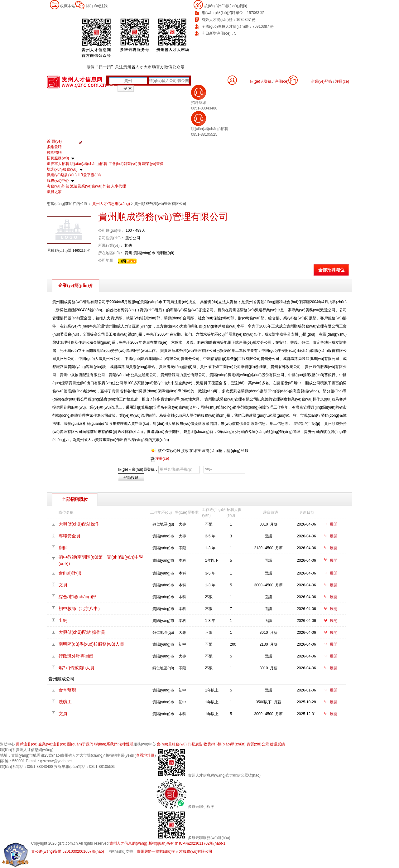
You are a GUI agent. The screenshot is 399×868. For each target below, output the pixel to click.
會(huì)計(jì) (70, 573)
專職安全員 (70, 536)
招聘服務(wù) (58, 158)
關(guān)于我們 (80, 744)
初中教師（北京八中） (80, 609)
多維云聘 (54, 147)
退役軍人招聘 (58, 164)
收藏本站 (68, 6)
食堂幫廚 (67, 690)
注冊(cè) (342, 81)
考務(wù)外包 (58, 186)
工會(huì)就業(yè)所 (125, 164)
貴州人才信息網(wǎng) (112, 204)
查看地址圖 (145, 755)
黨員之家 (54, 192)
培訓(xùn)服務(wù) (62, 169)
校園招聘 (54, 153)
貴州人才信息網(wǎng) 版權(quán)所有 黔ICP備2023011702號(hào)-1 (167, 843)
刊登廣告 (195, 744)
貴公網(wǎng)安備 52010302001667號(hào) (68, 851)
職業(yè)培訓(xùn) (62, 175)
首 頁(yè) (54, 141)
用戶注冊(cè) (27, 744)
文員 (63, 585)
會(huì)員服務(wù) (172, 744)
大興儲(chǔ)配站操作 (79, 524)
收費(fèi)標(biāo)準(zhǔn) (224, 744)
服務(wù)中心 (58, 181)
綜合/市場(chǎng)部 (78, 597)
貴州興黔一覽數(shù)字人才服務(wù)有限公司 (175, 851)
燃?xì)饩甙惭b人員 (77, 668)
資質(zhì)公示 (258, 744)
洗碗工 (65, 702)
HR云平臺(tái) (89, 175)
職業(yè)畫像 (153, 164)
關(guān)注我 (97, 6)
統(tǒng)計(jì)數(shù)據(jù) (226, 6)
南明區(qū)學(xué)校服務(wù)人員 (91, 644)
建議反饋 (277, 744)
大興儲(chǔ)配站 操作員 (82, 632)
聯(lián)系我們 (106, 744)
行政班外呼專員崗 (76, 656)
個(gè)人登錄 (260, 81)
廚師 (63, 548)
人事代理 (118, 186)
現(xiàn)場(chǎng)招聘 (89, 164)
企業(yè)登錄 (322, 81)
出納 (63, 620)
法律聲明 (126, 744)
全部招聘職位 (331, 270)
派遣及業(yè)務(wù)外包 (90, 186)
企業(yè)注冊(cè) (52, 744)
